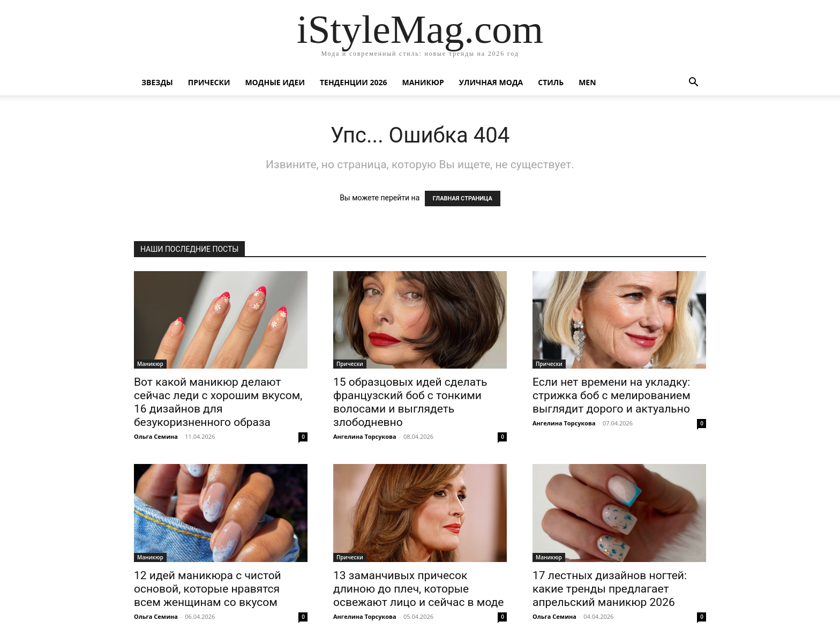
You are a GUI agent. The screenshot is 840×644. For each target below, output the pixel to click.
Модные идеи (275, 82)
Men (587, 82)
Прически (209, 82)
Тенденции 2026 (354, 82)
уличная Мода (491, 82)
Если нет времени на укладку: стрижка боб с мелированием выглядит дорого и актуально (612, 395)
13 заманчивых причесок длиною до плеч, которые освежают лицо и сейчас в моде (418, 589)
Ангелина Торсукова (365, 436)
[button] (693, 83)
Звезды (157, 82)
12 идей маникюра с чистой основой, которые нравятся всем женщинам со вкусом (208, 589)
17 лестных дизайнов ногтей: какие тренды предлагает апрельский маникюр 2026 (610, 589)
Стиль (551, 82)
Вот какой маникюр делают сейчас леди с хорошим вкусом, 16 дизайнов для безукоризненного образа (218, 402)
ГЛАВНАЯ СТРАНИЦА (463, 199)
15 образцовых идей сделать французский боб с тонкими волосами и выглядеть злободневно (410, 402)
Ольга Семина (156, 436)
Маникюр (423, 82)
